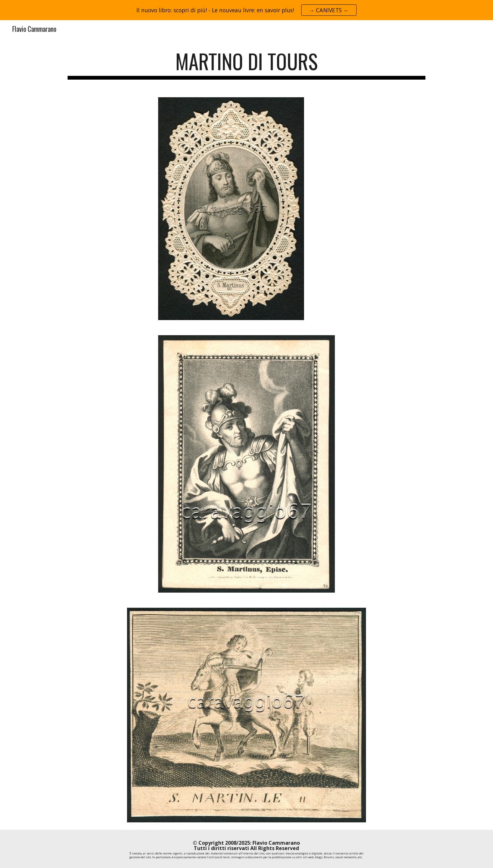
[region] (246, 10)
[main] (246, 64)
